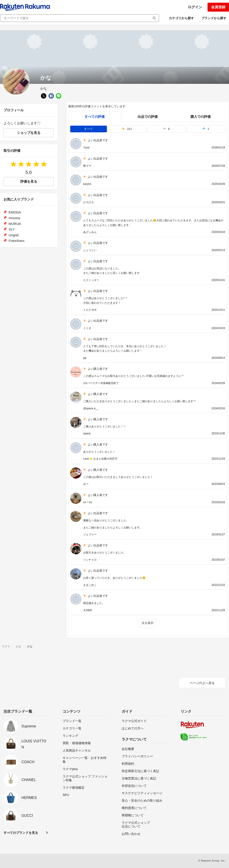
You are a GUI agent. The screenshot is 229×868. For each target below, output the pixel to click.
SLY (12, 229)
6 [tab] (166, 129)
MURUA (15, 224)
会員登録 (218, 7)
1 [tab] (206, 129)
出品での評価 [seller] (148, 117)
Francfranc (17, 241)
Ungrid (14, 235)
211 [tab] (127, 129)
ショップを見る (29, 133)
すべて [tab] (88, 129)
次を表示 (148, 623)
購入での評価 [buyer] (201, 117)
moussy (15, 218)
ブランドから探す (214, 18)
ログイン (195, 7)
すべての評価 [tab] (95, 117)
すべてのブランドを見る (21, 833)
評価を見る (29, 181)
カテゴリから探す (181, 18)
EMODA (15, 212)
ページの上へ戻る (202, 683)
